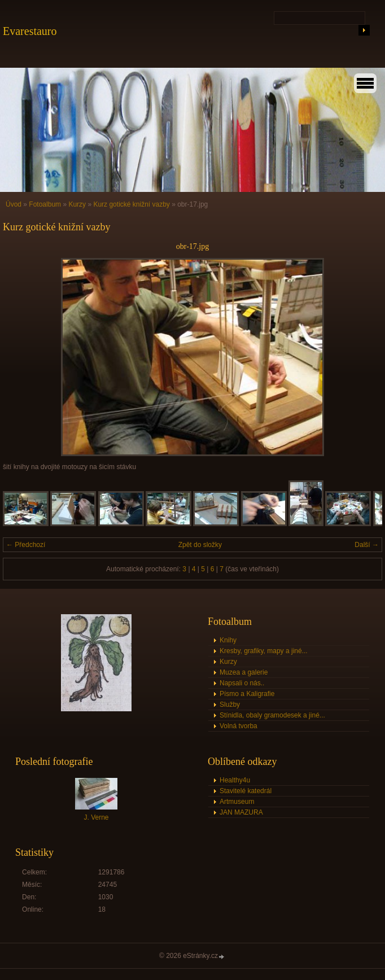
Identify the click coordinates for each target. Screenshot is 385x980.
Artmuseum (237, 802)
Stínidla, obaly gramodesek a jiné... (272, 715)
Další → (367, 545)
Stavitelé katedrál (246, 791)
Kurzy (77, 204)
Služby (230, 705)
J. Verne (96, 817)
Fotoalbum (45, 204)
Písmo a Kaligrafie (247, 694)
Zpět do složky (200, 545)
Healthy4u (235, 780)
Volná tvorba (239, 726)
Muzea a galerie (244, 672)
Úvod (14, 204)
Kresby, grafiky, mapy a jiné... (264, 651)
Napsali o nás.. (242, 683)
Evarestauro (30, 31)
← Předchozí (26, 545)
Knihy (228, 640)
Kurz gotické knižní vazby (131, 204)
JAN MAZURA (241, 812)
